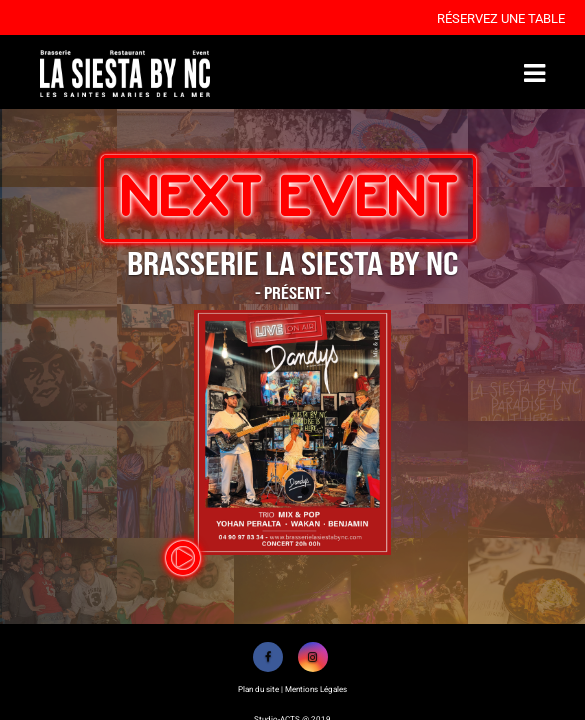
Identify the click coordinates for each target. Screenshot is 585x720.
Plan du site (258, 689)
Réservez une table (501, 18)
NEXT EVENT (288, 198)
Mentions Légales (316, 689)
